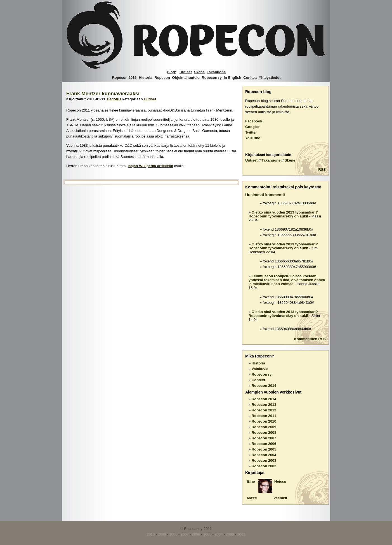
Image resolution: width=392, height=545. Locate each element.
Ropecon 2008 (264, 433)
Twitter (251, 132)
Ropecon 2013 (264, 405)
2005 (207, 534)
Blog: (172, 72)
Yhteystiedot (270, 78)
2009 (162, 534)
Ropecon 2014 (264, 386)
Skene (199, 72)
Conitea (250, 78)
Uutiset (186, 72)
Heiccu (280, 481)
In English (233, 78)
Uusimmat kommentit (265, 195)
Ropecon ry (212, 78)
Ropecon (162, 78)
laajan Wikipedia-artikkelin (150, 166)
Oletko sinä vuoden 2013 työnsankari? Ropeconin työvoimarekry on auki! (283, 214)
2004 (219, 534)
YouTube (253, 138)
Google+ (252, 127)
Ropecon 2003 (264, 460)
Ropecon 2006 (264, 444)
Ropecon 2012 (264, 410)
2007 (185, 534)
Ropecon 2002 (264, 466)
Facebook (254, 121)
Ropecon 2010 (264, 421)
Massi (252, 498)
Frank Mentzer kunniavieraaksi (103, 94)
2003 (230, 534)
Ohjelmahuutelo (186, 78)
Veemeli (280, 498)
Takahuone (216, 72)
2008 (173, 534)
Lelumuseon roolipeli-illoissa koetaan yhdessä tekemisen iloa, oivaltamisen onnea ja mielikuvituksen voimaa (287, 280)
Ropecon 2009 (264, 427)
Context (258, 380)
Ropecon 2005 (264, 449)
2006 (196, 534)
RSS (322, 170)
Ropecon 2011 (264, 416)
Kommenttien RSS (310, 339)
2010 (151, 534)
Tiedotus (114, 99)
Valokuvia (260, 369)
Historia (145, 78)
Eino (251, 481)
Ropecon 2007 (264, 438)
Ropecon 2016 (124, 78)
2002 (241, 534)
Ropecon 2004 (264, 455)
